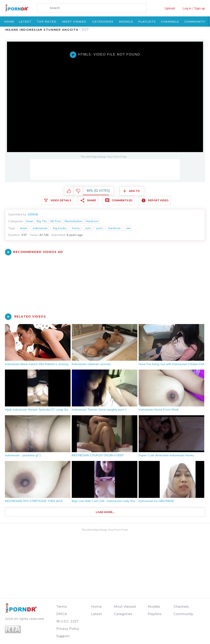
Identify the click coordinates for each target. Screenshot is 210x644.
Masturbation (74, 221)
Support (63, 636)
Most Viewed (74, 22)
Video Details (61, 200)
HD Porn (56, 221)
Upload (170, 8)
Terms (62, 607)
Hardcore (92, 221)
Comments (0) (122, 200)
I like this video (69, 191)
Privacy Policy (68, 629)
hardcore (114, 228)
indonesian (40, 228)
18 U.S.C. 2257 (67, 621)
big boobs (60, 228)
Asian (30, 221)
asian (24, 228)
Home (9, 22)
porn (100, 228)
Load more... (105, 512)
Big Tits (42, 221)
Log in (187, 8)
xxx (128, 228)
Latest (25, 22)
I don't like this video (78, 191)
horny (76, 228)
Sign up (200, 8)
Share (91, 200)
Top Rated (47, 22)
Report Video (158, 200)
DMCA (62, 614)
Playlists (147, 22)
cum (88, 228)
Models (126, 22)
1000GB (33, 214)
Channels (170, 22)
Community (195, 22)
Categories (103, 22)
